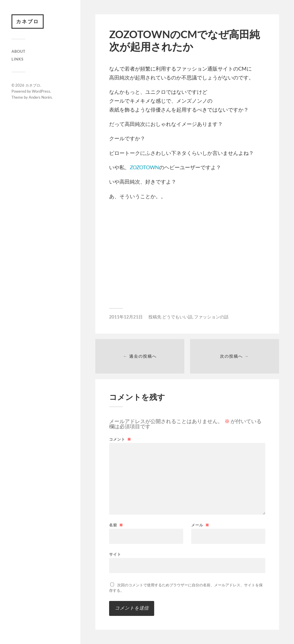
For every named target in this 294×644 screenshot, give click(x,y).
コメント (120, 439)
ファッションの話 (211, 317)
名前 (116, 525)
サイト (115, 554)
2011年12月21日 (126, 317)
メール (200, 525)
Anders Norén (40, 97)
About (19, 51)
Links (18, 59)
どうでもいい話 (177, 317)
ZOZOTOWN (144, 167)
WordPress (41, 91)
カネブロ (28, 21)
